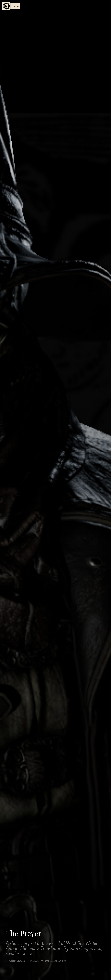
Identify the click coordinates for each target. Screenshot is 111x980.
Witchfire (46, 961)
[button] (14, 6)
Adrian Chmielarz (18, 961)
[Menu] (6, 6)
